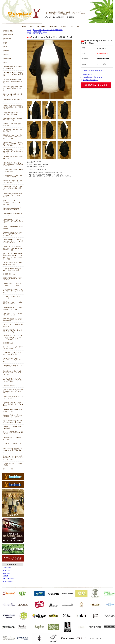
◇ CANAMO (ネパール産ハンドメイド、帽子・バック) (12, 366)
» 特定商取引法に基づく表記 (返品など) (92, 71)
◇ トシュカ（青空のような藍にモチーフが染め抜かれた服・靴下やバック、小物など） (13, 380)
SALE (35, 33)
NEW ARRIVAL (7, 570)
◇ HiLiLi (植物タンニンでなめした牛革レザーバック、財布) (12, 284)
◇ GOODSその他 (8, 469)
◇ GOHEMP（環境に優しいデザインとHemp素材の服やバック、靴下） (13, 88)
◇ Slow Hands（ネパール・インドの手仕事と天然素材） (12, 113)
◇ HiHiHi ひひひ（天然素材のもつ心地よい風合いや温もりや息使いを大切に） (13, 107)
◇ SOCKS (6, 51)
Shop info (6, 576)
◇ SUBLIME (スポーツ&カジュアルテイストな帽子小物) (13, 353)
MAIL (78, 27)
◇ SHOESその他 (8, 343)
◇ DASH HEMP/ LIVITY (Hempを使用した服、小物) (12, 264)
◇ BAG (5, 47)
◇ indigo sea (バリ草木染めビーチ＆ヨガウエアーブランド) (12, 209)
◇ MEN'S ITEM (7, 39)
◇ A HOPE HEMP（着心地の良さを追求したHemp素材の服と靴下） (13, 81)
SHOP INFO (53, 27)
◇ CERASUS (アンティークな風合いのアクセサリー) (13, 410)
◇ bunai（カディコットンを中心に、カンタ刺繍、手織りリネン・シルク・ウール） (13, 137)
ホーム (29, 30)
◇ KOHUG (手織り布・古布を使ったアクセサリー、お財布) (12, 416)
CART (72, 27)
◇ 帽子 (5, 43)
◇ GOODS (6, 55)
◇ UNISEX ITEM (8, 31)
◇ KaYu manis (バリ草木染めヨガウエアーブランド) (12, 215)
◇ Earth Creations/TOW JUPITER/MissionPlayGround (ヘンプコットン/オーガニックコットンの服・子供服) (12, 256)
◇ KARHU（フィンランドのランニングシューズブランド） (13, 303)
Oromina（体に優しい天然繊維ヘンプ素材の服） (48, 30)
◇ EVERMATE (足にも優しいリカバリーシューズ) (12, 331)
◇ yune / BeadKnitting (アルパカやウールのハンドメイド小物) (12, 422)
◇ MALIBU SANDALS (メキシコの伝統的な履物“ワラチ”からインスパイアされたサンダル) (13, 337)
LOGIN (32, 27)
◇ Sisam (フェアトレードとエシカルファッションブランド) (13, 182)
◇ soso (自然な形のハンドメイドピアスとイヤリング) (13, 398)
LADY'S (41, 33)
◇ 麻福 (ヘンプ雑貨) (9, 386)
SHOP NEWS (7, 568)
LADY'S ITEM (37, 32)
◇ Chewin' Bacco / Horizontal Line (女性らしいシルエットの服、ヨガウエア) (13, 203)
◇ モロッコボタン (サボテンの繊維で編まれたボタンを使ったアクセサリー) (13, 391)
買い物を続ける (88, 74)
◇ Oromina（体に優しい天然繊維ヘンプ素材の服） (12, 68)
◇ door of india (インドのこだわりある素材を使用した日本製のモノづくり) (13, 151)
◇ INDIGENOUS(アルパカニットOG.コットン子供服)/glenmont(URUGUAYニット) (13, 248)
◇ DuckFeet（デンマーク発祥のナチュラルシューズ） (12, 314)
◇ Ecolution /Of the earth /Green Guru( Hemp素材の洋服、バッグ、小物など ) (12, 234)
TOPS (45, 32)
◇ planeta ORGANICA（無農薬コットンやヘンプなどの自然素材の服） (13, 74)
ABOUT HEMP (42, 27)
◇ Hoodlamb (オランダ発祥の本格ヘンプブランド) (12, 119)
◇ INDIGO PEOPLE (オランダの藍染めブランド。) (13, 227)
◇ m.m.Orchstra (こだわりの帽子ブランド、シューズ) (13, 348)
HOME (24, 27)
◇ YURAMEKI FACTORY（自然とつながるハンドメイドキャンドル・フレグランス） (13, 458)
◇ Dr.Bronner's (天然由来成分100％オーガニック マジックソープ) (12, 450)
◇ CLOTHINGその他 (9, 274)
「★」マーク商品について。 (11, 579)
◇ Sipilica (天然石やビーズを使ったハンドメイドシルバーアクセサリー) (13, 404)
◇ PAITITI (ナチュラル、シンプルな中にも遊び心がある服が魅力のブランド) (13, 164)
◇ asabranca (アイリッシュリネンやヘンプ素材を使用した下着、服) (13, 188)
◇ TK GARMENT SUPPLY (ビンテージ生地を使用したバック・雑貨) (13, 291)
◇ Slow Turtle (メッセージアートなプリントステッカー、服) (13, 269)
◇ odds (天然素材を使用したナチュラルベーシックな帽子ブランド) (13, 360)
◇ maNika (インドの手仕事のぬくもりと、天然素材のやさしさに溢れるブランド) (13, 144)
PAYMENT (63, 27)
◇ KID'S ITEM (7, 59)
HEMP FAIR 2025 (8, 581)
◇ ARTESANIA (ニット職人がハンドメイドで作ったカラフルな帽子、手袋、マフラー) (13, 241)
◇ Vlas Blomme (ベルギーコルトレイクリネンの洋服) (12, 176)
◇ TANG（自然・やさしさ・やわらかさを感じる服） (13, 170)
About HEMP (7, 573)
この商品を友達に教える (90, 80)
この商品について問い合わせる (92, 77)
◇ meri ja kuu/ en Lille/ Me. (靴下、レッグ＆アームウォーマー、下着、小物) (13, 373)
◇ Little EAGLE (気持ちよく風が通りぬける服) (12, 95)
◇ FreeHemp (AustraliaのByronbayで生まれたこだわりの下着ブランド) (13, 195)
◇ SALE (5, 63)
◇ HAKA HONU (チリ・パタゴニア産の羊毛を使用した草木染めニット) (13, 221)
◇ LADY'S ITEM (8, 35)
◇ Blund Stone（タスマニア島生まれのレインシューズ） (13, 308)
